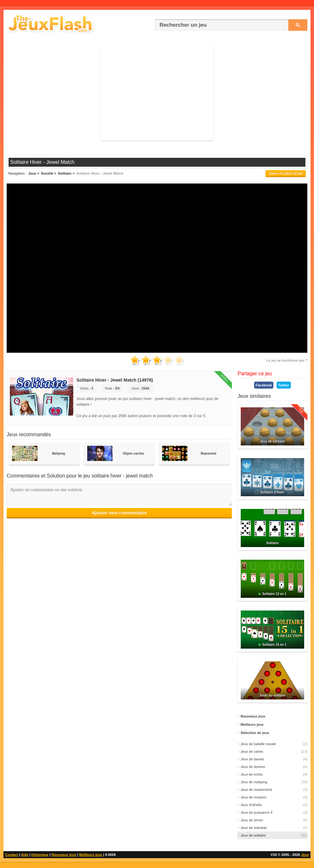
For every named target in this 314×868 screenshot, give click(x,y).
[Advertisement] (157, 93)
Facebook (264, 385)
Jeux (305, 855)
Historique (40, 855)
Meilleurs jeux (91, 855)
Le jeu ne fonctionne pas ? (287, 360)
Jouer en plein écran (286, 173)
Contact (12, 855)
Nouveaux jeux (64, 855)
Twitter (284, 385)
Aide (25, 855)
